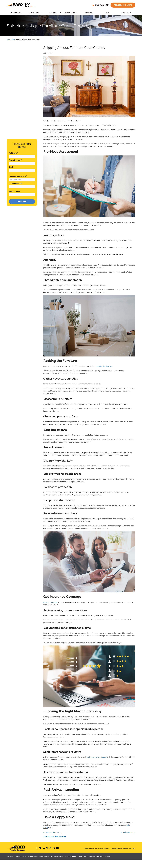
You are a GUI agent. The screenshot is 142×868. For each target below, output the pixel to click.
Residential (16, 13)
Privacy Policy (82, 856)
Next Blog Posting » (128, 832)
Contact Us (126, 13)
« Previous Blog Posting (52, 832)
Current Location (16, 183)
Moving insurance (50, 602)
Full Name (13, 153)
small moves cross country (96, 757)
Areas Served (71, 13)
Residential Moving (90, 848)
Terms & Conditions (70, 856)
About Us (89, 13)
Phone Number (15, 160)
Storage (53, 13)
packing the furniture (104, 366)
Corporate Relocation (104, 848)
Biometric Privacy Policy (96, 856)
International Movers (118, 848)
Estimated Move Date (18, 176)
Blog (108, 13)
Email (12, 167)
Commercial (34, 13)
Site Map (108, 856)
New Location (15, 191)
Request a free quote (123, 5)
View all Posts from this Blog (55, 837)
